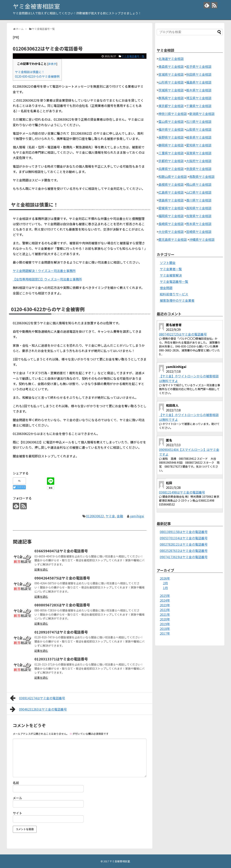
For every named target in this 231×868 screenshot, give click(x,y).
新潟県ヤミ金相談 (202, 114)
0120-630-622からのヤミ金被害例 (37, 76)
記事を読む (41, 569)
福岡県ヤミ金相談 (171, 216)
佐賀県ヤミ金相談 (199, 216)
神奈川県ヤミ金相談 (173, 114)
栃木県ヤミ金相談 (199, 90)
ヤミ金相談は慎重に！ (30, 72)
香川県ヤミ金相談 (199, 200)
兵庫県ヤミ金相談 (171, 169)
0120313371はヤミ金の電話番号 (61, 659)
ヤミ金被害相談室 (36, 6)
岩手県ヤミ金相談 (199, 66)
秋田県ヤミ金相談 (199, 74)
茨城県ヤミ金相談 (171, 90)
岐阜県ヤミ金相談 (199, 137)
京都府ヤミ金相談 (171, 161)
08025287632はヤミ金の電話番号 (184, 551)
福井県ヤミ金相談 (171, 129)
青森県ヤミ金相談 (171, 66)
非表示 (52, 64)
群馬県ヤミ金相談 (171, 98)
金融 (120, 516)
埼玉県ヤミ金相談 (199, 98)
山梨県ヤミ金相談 (199, 129)
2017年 (165, 633)
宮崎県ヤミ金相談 (199, 232)
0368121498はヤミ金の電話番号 (182, 492)
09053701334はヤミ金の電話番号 (184, 538)
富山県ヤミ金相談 (171, 121)
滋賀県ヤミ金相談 (199, 153)
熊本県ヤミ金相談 (199, 224)
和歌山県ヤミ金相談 (173, 177)
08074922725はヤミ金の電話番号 (183, 334)
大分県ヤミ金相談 (171, 232)
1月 (165, 588)
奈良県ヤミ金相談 (199, 169)
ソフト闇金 (168, 263)
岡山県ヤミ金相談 (199, 184)
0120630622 (95, 516)
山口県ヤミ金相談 (199, 192)
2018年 (165, 629)
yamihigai (137, 516)
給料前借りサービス (174, 294)
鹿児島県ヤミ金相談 (173, 239)
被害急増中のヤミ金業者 (177, 300)
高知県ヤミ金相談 (199, 208)
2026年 (165, 578)
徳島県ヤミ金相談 (171, 200)
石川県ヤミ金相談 (199, 121)
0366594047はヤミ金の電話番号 (61, 551)
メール (17, 798)
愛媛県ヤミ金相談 (171, 208)
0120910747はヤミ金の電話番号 (61, 632)
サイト (17, 813)
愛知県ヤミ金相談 (199, 145)
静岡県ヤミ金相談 (171, 145)
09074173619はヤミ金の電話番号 (184, 557)
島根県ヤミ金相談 (171, 184)
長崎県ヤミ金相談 (171, 224)
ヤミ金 (110, 516)
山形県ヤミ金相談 (171, 82)
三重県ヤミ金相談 (171, 153)
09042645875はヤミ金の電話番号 (62, 578)
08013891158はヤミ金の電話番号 (184, 532)
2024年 (165, 600)
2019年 (165, 624)
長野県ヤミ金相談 (171, 137)
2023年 (165, 605)
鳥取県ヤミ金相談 (202, 177)
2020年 (165, 619)
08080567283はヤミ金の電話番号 (62, 605)
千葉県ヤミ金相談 (199, 106)
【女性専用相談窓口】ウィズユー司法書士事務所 (47, 279)
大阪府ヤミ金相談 (199, 161)
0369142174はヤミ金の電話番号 (38, 698)
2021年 (165, 614)
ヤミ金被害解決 (171, 275)
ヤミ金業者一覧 (171, 269)
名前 (16, 783)
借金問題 (166, 288)
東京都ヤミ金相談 (171, 106)
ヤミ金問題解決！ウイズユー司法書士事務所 (44, 271)
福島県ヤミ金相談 (199, 82)
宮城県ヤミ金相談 (171, 74)
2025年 (165, 596)
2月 (165, 583)
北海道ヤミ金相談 (171, 59)
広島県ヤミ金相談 (171, 192)
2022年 (165, 610)
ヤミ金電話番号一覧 (133, 56)
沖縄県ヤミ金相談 (202, 239)
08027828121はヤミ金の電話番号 (184, 544)
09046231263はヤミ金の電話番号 (39, 709)
